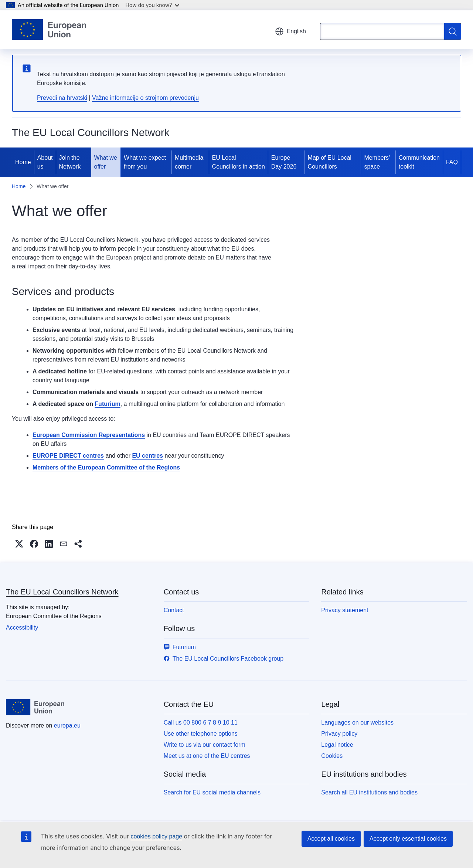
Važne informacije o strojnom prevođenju (145, 98)
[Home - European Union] (49, 30)
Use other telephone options (201, 734)
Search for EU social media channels (212, 792)
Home (23, 162)
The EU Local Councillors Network (62, 592)
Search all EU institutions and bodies (369, 792)
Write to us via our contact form (205, 745)
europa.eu (67, 725)
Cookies (332, 756)
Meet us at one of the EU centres (207, 756)
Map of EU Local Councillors (330, 162)
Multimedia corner (189, 162)
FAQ (452, 162)
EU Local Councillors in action (239, 162)
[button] (19, 544)
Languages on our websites (357, 723)
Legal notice (337, 745)
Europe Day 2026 (284, 162)
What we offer (106, 162)
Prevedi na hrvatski (62, 98)
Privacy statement (345, 610)
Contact (174, 610)
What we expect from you (145, 162)
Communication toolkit (419, 162)
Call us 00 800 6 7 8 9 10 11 (201, 723)
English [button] (290, 31)
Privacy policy (339, 734)
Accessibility (22, 628)
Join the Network (70, 162)
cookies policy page (156, 836)
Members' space (377, 162)
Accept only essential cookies (408, 839)
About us (45, 162)
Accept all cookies (331, 839)
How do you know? (153, 5)
